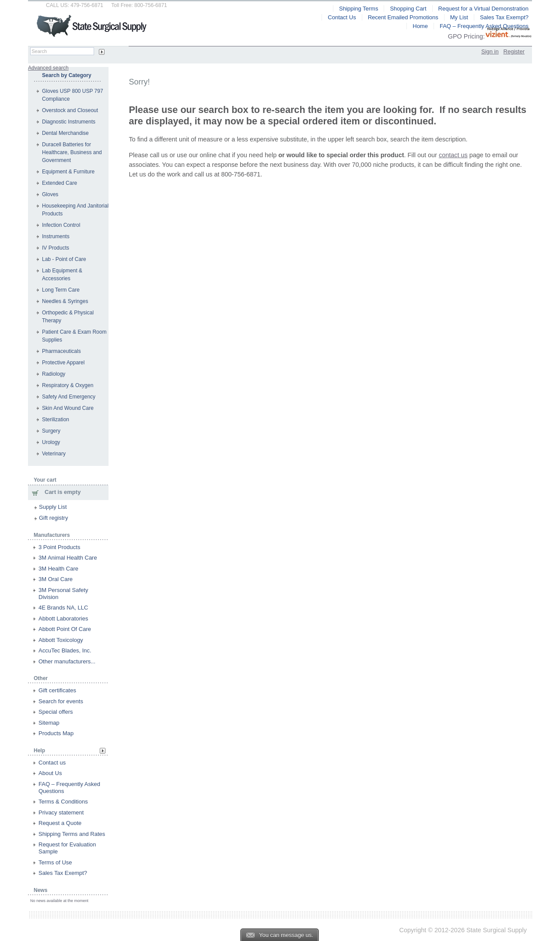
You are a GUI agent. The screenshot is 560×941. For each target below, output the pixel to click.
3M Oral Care (56, 579)
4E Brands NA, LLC (63, 608)
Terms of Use (55, 862)
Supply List (53, 507)
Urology (51, 442)
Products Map (56, 733)
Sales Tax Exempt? (63, 873)
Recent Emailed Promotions (403, 17)
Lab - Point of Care (64, 259)
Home (420, 26)
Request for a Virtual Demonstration (483, 9)
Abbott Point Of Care (65, 629)
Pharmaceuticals (61, 351)
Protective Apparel (63, 363)
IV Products (56, 248)
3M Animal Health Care (68, 558)
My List (459, 17)
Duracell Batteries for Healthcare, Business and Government (72, 152)
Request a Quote (60, 823)
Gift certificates (57, 690)
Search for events (61, 701)
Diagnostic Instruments (69, 122)
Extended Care (59, 183)
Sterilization (56, 419)
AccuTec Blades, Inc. (65, 650)
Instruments (56, 236)
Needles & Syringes (65, 301)
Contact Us (342, 17)
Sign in (490, 51)
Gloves (50, 194)
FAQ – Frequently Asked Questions (484, 26)
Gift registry (53, 518)
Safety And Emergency (69, 397)
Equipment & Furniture (68, 172)
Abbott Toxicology (61, 640)
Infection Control (61, 225)
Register (514, 51)
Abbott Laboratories (63, 619)
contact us (453, 155)
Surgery (51, 431)
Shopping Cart (408, 9)
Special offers (56, 712)
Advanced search (48, 68)
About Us (50, 773)
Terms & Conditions (63, 802)
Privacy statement (61, 812)
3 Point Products (59, 547)
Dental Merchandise (65, 133)
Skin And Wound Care (68, 408)
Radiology (54, 374)
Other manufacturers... (67, 661)
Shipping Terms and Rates (72, 834)
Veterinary (54, 454)
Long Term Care (61, 290)
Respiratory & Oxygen (68, 385)
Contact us (52, 763)
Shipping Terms (359, 9)
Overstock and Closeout (70, 110)
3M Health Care (58, 569)
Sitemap (49, 723)
